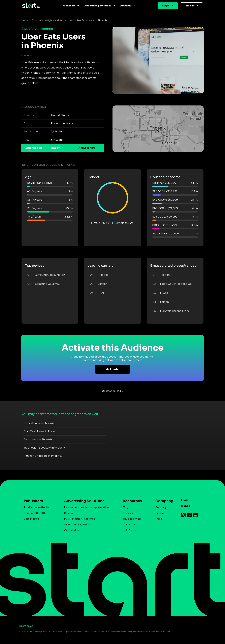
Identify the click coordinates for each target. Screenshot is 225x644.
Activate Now (87, 148)
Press (159, 519)
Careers (160, 513)
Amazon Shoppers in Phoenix (43, 456)
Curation (69, 513)
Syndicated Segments (77, 525)
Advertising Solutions (98, 6)
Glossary (128, 513)
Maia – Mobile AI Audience (80, 519)
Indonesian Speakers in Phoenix (44, 448)
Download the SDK (35, 513)
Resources (132, 501)
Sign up (190, 6)
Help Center (130, 530)
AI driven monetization (37, 507)
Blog (125, 507)
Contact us (129, 525)
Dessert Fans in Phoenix (39, 423)
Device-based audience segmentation (86, 507)
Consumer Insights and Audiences (52, 20)
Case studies (31, 519)
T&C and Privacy (132, 519)
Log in (166, 6)
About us (126, 6)
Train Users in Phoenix (38, 440)
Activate (113, 369)
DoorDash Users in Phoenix (41, 431)
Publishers (69, 6)
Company (163, 501)
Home (25, 20)
